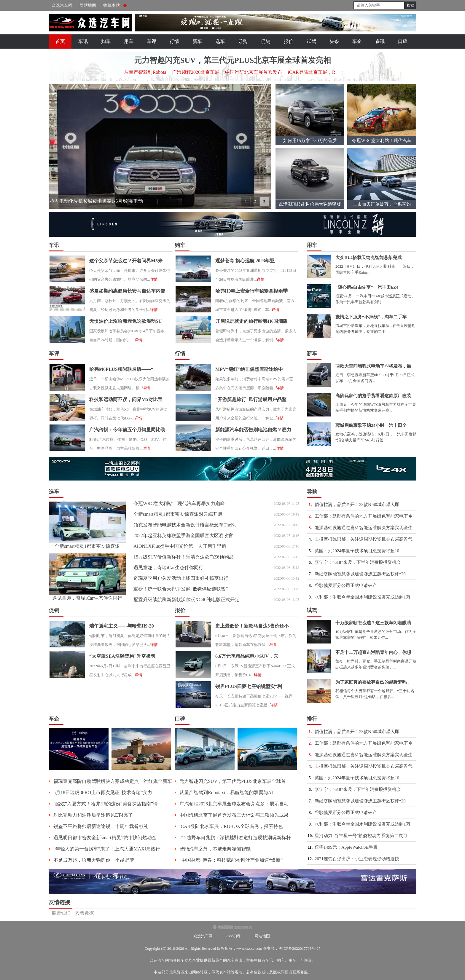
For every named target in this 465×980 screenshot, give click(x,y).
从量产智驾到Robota (145, 72)
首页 (60, 41)
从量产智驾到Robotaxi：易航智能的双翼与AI (226, 793)
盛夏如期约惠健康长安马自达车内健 (127, 291)
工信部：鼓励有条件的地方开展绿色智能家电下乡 (364, 516)
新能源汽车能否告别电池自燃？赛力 (253, 430)
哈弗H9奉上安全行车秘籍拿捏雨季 (251, 291)
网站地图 (88, 5)
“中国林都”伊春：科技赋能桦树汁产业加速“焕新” (231, 860)
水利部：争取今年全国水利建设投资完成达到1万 (363, 597)
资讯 (380, 41)
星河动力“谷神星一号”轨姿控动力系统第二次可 (361, 836)
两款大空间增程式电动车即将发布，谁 (373, 366)
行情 (174, 41)
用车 (129, 41)
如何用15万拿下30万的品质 (310, 141)
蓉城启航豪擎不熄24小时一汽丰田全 (371, 425)
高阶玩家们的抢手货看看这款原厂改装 (373, 396)
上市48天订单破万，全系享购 (382, 204)
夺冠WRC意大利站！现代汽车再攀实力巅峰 (179, 503)
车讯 (83, 41)
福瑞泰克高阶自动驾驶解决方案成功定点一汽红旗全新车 (113, 781)
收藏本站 (112, 5)
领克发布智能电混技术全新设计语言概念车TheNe (185, 525)
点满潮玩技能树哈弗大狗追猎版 (310, 204)
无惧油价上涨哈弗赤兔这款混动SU (125, 321)
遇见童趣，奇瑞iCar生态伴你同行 (87, 598)
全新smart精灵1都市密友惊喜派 (87, 546)
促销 (266, 41)
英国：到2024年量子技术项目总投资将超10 (357, 551)
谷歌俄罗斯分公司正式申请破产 (346, 585)
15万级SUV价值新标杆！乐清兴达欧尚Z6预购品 (184, 557)
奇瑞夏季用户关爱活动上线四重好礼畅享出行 (181, 578)
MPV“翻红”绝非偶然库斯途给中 (249, 369)
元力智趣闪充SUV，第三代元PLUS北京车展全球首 (233, 781)
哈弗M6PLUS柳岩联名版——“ (121, 369)
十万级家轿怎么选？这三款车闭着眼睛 (373, 623)
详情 (154, 279)
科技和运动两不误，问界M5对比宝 (126, 399)
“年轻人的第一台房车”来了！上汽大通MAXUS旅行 (107, 849)
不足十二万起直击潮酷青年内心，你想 (373, 652)
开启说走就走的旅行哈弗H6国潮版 (251, 321)
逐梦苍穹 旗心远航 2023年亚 (245, 261)
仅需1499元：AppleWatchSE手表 (346, 847)
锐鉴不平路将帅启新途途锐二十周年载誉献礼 (101, 826)
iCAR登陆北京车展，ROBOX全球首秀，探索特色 (231, 826)
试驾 (311, 41)
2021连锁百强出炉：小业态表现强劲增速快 (357, 859)
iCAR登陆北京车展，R (311, 72)
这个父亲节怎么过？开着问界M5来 (126, 261)
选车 (220, 41)
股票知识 (61, 913)
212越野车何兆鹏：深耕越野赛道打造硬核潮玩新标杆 (235, 838)
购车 (106, 41)
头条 (334, 41)
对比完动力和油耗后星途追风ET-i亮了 (93, 815)
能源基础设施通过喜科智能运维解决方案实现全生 (364, 528)
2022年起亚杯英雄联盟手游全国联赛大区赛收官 (183, 536)
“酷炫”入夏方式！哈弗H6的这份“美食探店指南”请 (106, 804)
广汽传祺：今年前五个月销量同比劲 (127, 430)
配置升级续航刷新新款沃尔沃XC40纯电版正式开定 (187, 600)
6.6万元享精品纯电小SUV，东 (247, 656)
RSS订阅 (232, 936)
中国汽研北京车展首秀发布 (254, 72)
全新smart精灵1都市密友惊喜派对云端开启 (178, 514)
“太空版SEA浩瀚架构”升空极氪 (122, 656)
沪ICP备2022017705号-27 (300, 948)
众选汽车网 (62, 5)
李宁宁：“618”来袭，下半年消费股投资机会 (358, 562)
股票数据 (85, 913)
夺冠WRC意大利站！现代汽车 (382, 141)
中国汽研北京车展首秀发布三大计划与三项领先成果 (234, 815)
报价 (289, 41)
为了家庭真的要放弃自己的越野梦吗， (373, 682)
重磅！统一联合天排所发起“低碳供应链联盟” (181, 589)
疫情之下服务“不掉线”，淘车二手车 (371, 317)
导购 (243, 41)
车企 (357, 41)
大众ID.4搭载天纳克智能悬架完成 (368, 258)
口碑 (403, 41)
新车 (197, 41)
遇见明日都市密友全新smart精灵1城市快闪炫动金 (105, 838)
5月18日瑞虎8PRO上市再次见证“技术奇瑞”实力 (103, 793)
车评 (152, 41)
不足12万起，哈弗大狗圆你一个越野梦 (94, 860)
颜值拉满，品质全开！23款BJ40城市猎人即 (357, 505)
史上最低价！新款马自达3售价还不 (252, 626)
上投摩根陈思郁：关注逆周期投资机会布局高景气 (364, 539)
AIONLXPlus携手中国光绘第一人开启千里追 (180, 546)
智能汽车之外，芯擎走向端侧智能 (215, 849)
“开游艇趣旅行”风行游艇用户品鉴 (251, 399)
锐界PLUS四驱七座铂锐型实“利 (249, 686)
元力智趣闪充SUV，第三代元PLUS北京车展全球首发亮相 (232, 60)
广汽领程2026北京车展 (196, 72)
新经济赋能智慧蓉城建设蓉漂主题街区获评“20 (360, 574)
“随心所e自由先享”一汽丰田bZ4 (367, 287)
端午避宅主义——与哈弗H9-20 (122, 626)
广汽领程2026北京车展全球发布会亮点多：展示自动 (234, 804)
